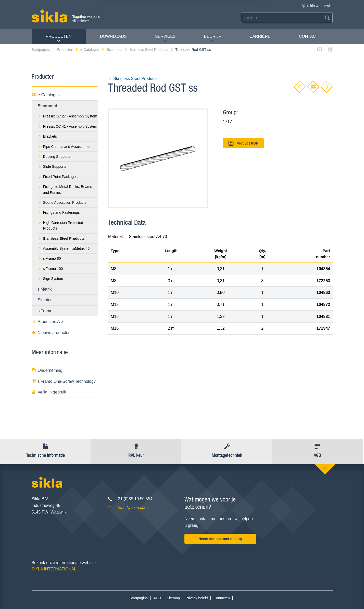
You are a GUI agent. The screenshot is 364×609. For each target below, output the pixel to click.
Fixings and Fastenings (59, 212)
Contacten (222, 598)
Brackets (47, 136)
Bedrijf (213, 38)
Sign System (51, 279)
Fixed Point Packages (58, 177)
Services (165, 38)
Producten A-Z (48, 322)
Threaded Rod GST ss (193, 50)
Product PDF (243, 143)
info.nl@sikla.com (132, 507)
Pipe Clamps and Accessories (64, 147)
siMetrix (45, 289)
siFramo (45, 311)
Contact (309, 36)
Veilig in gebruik (49, 392)
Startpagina (43, 50)
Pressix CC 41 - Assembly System (67, 126)
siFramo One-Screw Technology (64, 381)
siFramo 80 (49, 258)
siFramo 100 (50, 269)
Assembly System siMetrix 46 (64, 248)
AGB (157, 598)
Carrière (260, 36)
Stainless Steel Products (151, 50)
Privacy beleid (197, 598)
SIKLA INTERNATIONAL (54, 569)
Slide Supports (52, 166)
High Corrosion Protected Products (60, 225)
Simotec (45, 300)
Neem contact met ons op (220, 539)
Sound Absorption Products (62, 202)
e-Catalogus (93, 50)
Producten (59, 38)
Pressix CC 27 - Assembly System (67, 116)
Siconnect (117, 50)
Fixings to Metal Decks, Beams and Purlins (65, 189)
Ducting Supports (54, 157)
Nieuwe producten (51, 333)
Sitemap (173, 598)
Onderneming (47, 370)
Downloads (113, 36)
